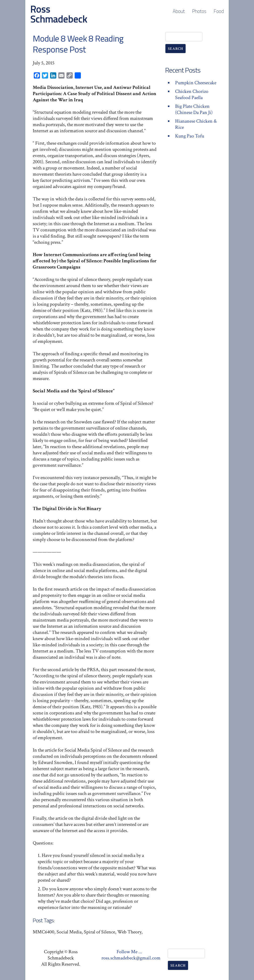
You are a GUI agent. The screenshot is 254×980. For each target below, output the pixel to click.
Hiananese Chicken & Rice (196, 124)
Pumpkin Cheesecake (196, 83)
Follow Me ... (129, 952)
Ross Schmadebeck (59, 14)
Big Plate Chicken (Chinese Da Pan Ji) (194, 109)
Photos (199, 11)
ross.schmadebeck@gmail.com (131, 958)
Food (219, 11)
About (179, 11)
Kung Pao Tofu (190, 136)
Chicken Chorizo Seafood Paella (192, 95)
